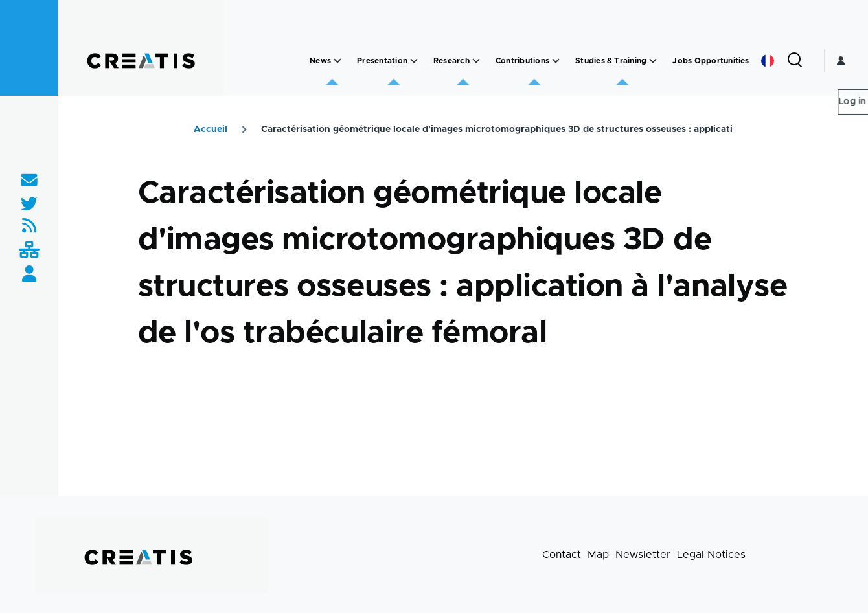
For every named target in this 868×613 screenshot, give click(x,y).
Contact (562, 555)
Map (598, 555)
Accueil (211, 129)
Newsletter (643, 555)
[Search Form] (795, 61)
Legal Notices (711, 555)
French (768, 61)
